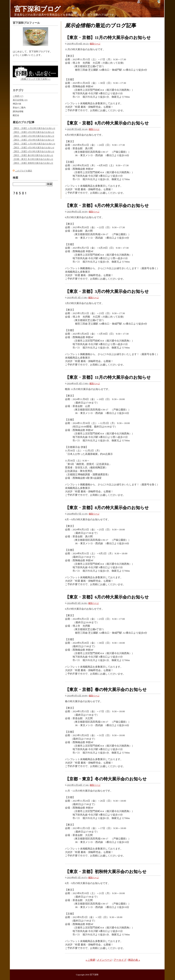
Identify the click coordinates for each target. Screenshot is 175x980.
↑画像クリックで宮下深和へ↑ (35, 73)
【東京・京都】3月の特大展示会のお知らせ (107, 291)
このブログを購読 (24, 171)
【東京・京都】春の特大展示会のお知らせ (106, 690)
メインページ (104, 960)
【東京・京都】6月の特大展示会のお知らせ (107, 206)
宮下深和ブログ (37, 9)
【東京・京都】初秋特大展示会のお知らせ (106, 872)
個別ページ (95, 44)
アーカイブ (120, 960)
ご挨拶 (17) (18, 96)
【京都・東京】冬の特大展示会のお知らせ (106, 779)
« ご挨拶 (90, 960)
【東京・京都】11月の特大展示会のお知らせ (108, 38)
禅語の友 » (134, 960)
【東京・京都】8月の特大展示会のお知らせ (107, 123)
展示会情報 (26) (20, 100)
